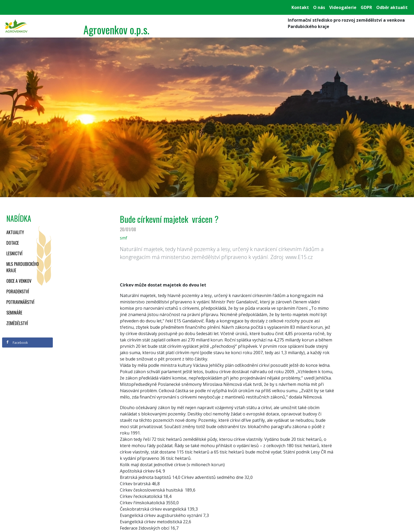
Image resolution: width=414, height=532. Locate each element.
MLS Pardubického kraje (23, 267)
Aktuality (15, 232)
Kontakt (300, 7)
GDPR (366, 7)
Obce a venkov (19, 281)
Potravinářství (20, 302)
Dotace (13, 243)
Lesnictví (14, 253)
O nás (319, 7)
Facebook (17, 343)
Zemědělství (17, 323)
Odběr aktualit (392, 7)
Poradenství (18, 292)
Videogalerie (343, 7)
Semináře (14, 313)
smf (124, 238)
